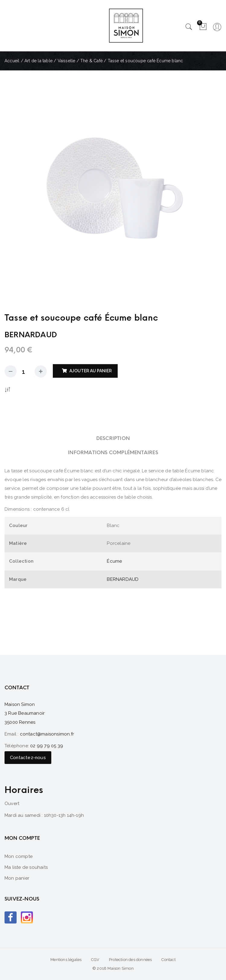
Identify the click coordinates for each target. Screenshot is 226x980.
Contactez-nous (28, 758)
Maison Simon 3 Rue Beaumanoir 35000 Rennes (25, 713)
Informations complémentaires (113, 453)
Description (113, 438)
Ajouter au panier (91, 371)
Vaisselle (67, 61)
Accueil (12, 61)
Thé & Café (91, 61)
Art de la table (38, 61)
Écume (114, 561)
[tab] (113, 438)
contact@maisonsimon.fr (47, 734)
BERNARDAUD (123, 579)
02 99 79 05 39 (47, 746)
